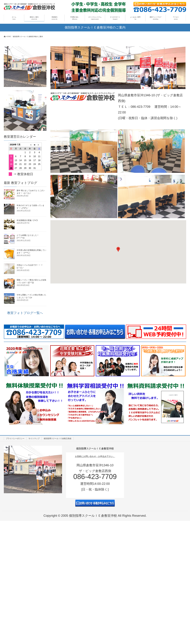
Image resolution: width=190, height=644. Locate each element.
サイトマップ (34, 438)
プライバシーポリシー (15, 438)
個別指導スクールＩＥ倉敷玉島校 (58, 438)
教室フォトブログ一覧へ (25, 313)
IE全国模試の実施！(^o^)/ (27, 220)
